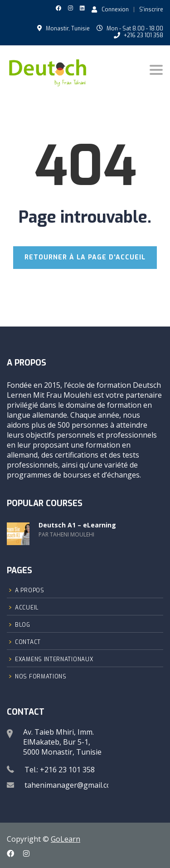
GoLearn (66, 839)
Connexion (110, 9)
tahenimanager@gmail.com (71, 785)
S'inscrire (151, 10)
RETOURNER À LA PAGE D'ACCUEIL (85, 257)
